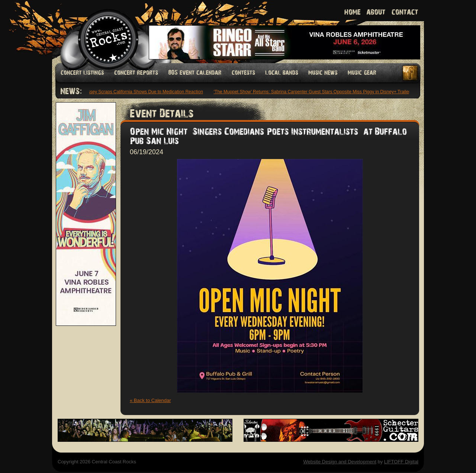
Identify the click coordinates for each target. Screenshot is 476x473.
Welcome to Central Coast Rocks (99, 31)
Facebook (411, 73)
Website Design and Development (340, 462)
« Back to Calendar (150, 400)
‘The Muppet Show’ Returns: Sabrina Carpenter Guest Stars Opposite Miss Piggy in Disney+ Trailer (312, 92)
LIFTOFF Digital (401, 462)
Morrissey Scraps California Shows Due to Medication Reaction (141, 92)
